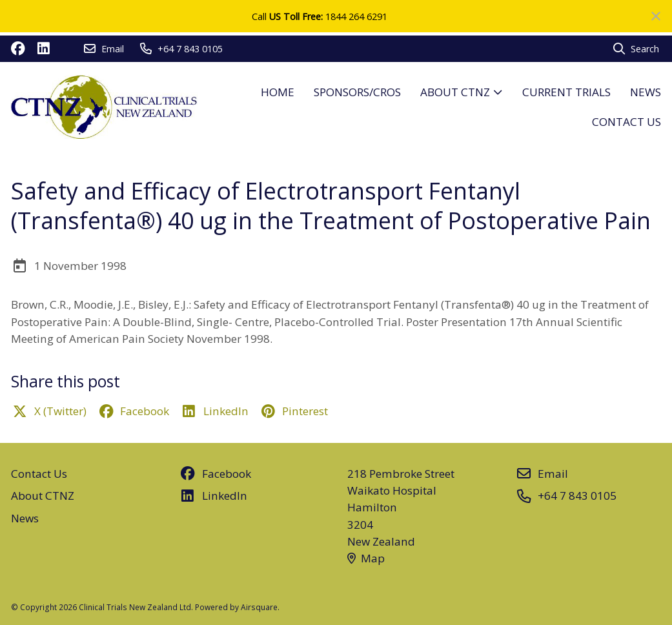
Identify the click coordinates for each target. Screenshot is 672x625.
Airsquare (259, 607)
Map (366, 558)
